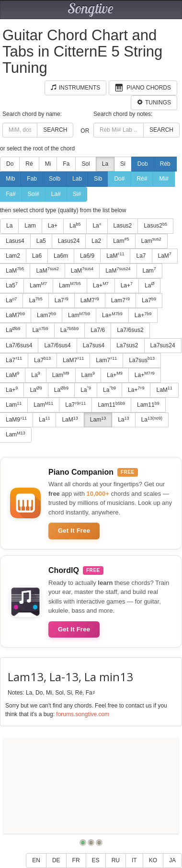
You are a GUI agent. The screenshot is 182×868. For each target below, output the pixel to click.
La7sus (142, 360)
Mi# (164, 179)
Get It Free (74, 531)
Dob (143, 164)
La (105, 164)
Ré (29, 164)
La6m (61, 256)
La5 (41, 241)
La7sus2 (127, 345)
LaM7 (90, 300)
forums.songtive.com (83, 714)
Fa (66, 164)
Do (10, 164)
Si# (77, 194)
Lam (30, 226)
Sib (98, 179)
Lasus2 (123, 226)
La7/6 (98, 330)
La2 (96, 241)
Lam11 (111, 405)
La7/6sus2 (130, 330)
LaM (115, 255)
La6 (37, 256)
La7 (141, 256)
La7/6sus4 (57, 345)
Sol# (34, 194)
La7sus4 (94, 345)
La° (97, 226)
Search (55, 130)
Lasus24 (69, 241)
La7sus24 (163, 345)
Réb (165, 164)
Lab (77, 179)
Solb (55, 179)
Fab (32, 179)
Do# (119, 179)
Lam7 (120, 300)
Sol (85, 164)
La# (56, 194)
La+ (53, 226)
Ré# (142, 179)
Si (123, 164)
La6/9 (87, 256)
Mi (48, 164)
